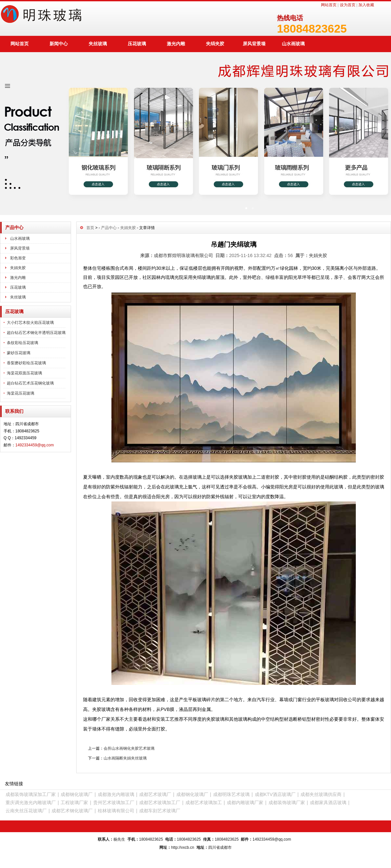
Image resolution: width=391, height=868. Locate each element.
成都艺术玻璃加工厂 (160, 803)
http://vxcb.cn (183, 847)
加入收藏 (366, 5)
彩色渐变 (18, 258)
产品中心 (109, 228)
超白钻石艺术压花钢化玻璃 (30, 383)
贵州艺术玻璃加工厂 (114, 803)
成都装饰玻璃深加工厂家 (31, 794)
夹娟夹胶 (18, 268)
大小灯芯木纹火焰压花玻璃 (30, 323)
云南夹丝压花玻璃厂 (26, 811)
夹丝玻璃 (98, 44)
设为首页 (348, 5)
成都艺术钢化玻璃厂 (72, 811)
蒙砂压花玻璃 (19, 353)
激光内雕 (176, 44)
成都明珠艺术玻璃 (231, 794)
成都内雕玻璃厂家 (245, 803)
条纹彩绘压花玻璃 (22, 343)
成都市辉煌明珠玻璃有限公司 (183, 255)
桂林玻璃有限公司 (116, 811)
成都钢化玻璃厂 (77, 794)
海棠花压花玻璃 (21, 393)
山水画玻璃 (293, 44)
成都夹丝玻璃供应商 (321, 794)
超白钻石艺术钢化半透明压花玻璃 (36, 333)
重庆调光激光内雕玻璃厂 (31, 803)
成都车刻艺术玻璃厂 (160, 811)
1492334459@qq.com (35, 445)
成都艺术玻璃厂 (155, 794)
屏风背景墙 (254, 44)
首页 (90, 228)
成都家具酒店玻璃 (328, 803)
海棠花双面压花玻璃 (24, 373)
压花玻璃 (137, 44)
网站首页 (329, 5)
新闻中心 (59, 44)
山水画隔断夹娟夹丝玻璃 (125, 758)
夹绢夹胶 (215, 44)
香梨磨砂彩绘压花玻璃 (26, 363)
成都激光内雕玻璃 (116, 794)
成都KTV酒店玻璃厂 (275, 794)
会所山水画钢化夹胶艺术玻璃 (129, 748)
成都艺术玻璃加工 (204, 803)
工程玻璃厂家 (74, 803)
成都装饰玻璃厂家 (287, 803)
